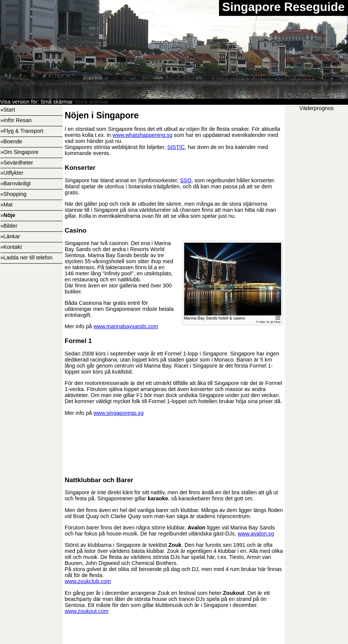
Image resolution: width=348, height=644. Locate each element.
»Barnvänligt (16, 183)
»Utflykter (12, 173)
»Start (8, 110)
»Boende (11, 141)
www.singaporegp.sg (119, 413)
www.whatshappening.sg (142, 135)
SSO (186, 180)
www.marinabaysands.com (126, 326)
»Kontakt (11, 247)
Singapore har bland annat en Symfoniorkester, (122, 180)
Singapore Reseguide (283, 7)
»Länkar (10, 236)
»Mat (6, 205)
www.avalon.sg (256, 534)
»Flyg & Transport (22, 131)
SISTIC (176, 147)
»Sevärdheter (17, 163)
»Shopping (13, 194)
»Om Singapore (19, 152)
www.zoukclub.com (88, 581)
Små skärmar (57, 102)
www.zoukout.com (87, 611)
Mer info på (79, 413)
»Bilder (9, 226)
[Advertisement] (174, 445)
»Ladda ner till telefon (26, 258)
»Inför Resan (16, 120)
